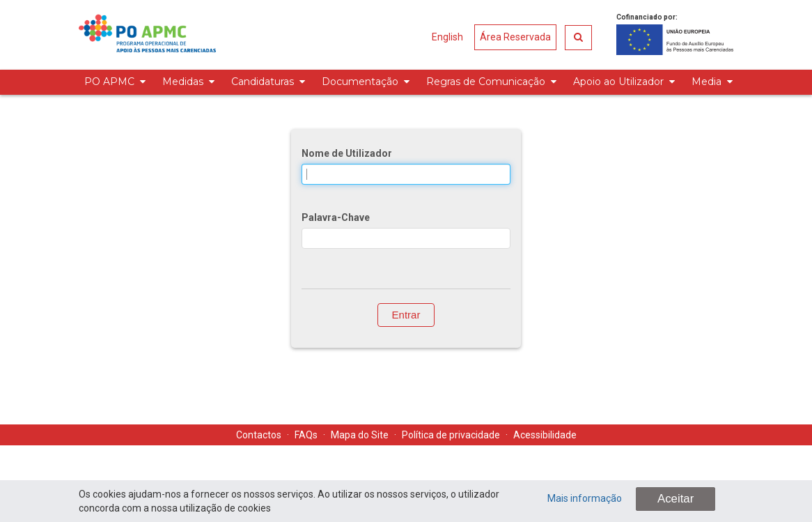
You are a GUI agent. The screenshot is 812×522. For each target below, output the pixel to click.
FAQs (306, 435)
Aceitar (676, 499)
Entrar (406, 315)
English (447, 37)
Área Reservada (515, 37)
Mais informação (585, 498)
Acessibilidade (545, 435)
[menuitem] (113, 82)
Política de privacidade (451, 435)
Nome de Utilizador (347, 153)
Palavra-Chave (336, 217)
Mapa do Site (360, 435)
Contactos (259, 435)
